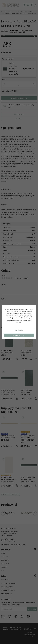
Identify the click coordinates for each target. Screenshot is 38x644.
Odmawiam (19, 330)
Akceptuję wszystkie (19, 335)
